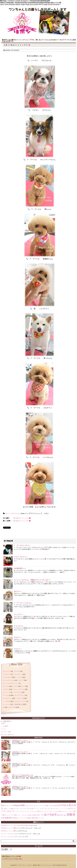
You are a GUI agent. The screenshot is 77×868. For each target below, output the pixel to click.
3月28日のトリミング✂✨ (20, 752)
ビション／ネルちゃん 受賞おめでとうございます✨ (32, 580)
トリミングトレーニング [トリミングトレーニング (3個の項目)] (22, 811)
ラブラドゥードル (20, 701)
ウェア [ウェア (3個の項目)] (42, 809)
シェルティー (18, 674)
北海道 (16, 704)
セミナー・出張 (6, 732)
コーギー (17, 671)
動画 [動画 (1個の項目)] (30, 815)
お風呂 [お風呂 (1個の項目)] (5, 809)
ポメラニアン (7, 698)
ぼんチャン (18, 591)
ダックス (6, 686)
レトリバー (7, 704)
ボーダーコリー (19, 695)
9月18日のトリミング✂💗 (22, 521)
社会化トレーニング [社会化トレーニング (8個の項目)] (19, 818)
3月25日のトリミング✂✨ (20, 787)
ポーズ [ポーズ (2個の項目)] (8, 815)
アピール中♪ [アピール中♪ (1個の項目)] (23, 809)
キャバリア (7, 671)
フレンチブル (17, 692)
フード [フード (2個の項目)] (67, 811)
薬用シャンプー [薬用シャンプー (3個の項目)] (40, 818)
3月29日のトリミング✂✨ (20, 741)
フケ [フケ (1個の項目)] (63, 811)
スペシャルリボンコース (11, 683)
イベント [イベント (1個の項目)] (37, 809)
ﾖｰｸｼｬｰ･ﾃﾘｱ (12, 707)
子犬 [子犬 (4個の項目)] (42, 815)
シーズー (19, 677)
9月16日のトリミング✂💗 (22, 518)
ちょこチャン (19, 614)
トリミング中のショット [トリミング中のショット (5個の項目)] (38, 811)
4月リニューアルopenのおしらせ (23, 775)
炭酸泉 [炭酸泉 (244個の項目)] (71, 814)
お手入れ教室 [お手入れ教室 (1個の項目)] (53, 806)
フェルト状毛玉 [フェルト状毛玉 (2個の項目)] (58, 811)
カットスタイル (12, 513)
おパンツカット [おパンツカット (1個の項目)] (39, 806)
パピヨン (6, 689)
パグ (24, 686)
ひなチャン (18, 637)
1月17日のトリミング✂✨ (9, 825)
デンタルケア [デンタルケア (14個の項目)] (9, 811)
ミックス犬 (7, 701)
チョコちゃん (19, 626)
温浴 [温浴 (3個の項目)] (65, 815)
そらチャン (18, 649)
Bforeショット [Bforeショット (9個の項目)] (6, 805)
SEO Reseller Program (27, 825)
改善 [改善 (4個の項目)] (59, 815)
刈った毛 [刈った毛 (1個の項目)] (27, 815)
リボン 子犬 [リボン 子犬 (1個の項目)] (21, 815)
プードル (6, 695)
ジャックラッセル (9, 680)
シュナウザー (7, 677)
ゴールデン (7, 674)
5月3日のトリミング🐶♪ (9, 828)
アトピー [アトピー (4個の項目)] (17, 809)
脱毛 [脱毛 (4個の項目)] (33, 818)
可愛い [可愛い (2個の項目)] (38, 815)
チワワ (15, 686)
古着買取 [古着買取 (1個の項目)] (34, 815)
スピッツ (21, 680)
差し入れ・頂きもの (7, 735)
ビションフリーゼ (19, 689)
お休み (3, 723)
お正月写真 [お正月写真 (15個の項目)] (61, 805)
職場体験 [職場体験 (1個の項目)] (29, 818)
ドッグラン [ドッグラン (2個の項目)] (50, 811)
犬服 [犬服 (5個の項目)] (3, 818)
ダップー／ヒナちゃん (8, 834)
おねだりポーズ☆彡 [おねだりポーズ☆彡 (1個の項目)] (30, 806)
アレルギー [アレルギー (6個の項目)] (31, 809)
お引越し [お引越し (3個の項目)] (46, 806)
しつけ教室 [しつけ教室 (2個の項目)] (11, 809)
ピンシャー (7, 692)
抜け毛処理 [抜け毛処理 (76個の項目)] (50, 815)
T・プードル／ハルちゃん (23, 603)
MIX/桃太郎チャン (20, 568)
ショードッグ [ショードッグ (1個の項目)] (62, 809)
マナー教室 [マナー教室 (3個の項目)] (14, 815)
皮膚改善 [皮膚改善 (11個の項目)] (8, 818)
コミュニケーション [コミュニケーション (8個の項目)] (52, 808)
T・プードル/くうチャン (22, 545)
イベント (4, 729)
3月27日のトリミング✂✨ (20, 764)
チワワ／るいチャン (21, 557)
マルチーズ (20, 698)
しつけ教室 (5, 726)
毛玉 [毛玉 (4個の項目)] (62, 815)
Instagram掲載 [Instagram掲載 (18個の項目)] (19, 805)
